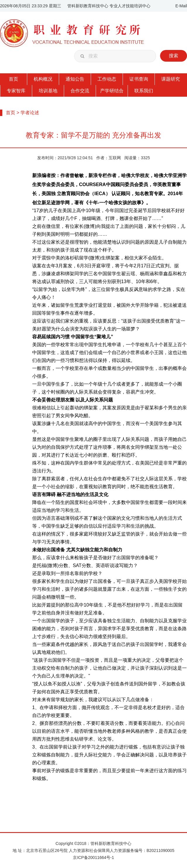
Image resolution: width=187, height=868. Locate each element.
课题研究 (171, 79)
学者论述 (30, 113)
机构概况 (43, 79)
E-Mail (181, 6)
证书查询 (139, 79)
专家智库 (16, 91)
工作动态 (107, 79)
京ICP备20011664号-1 (93, 857)
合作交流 (80, 91)
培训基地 (48, 91)
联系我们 (144, 91)
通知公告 (75, 79)
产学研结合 (112, 91)
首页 (13, 79)
